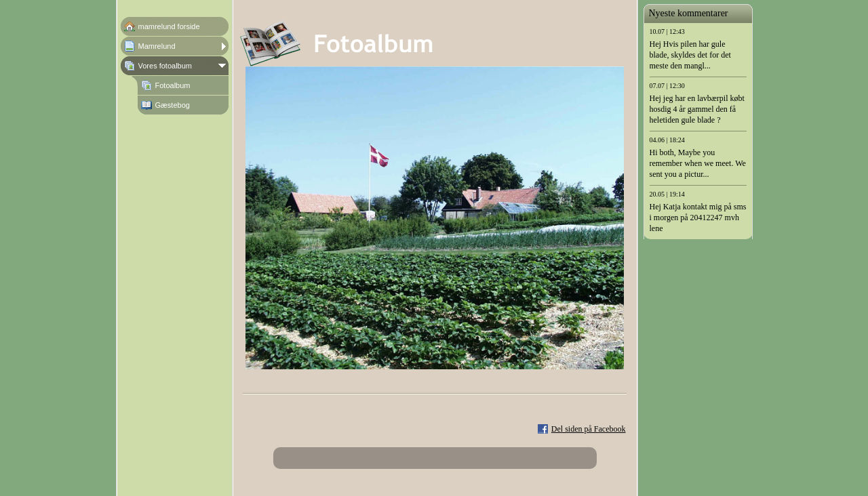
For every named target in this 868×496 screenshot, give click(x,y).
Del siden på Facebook (589, 429)
